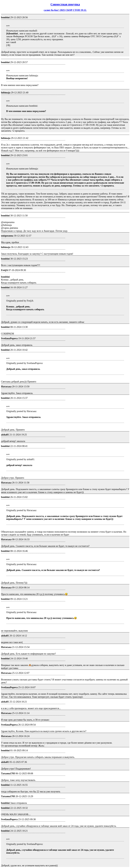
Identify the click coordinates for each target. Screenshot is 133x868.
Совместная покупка (65, 4)
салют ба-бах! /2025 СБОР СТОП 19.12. (65, 10)
